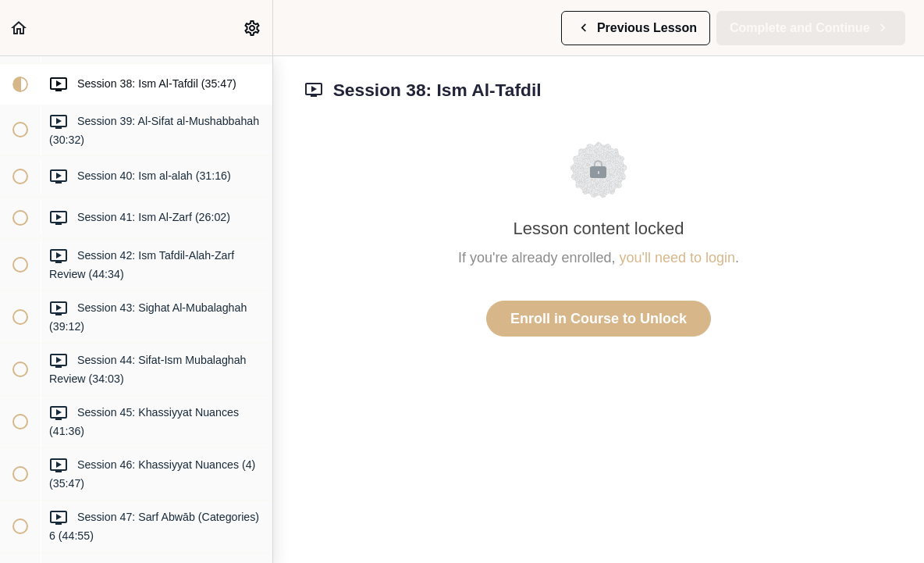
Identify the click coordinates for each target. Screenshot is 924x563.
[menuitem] (253, 28)
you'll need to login (678, 258)
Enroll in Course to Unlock (599, 319)
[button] (20, 28)
